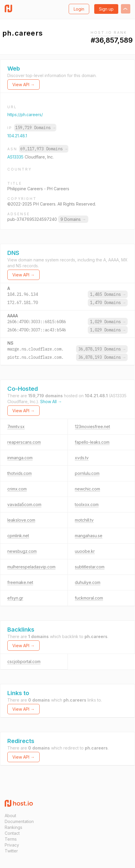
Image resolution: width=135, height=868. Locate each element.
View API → (23, 85)
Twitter (11, 851)
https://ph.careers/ (25, 115)
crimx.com (17, 489)
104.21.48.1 (17, 136)
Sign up (106, 9)
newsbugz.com (22, 551)
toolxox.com (87, 504)
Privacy (12, 845)
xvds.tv (82, 458)
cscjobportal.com (24, 661)
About (10, 816)
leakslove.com (21, 520)
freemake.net (20, 582)
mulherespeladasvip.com (31, 567)
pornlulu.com (87, 473)
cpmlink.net (18, 536)
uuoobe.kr (85, 551)
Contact (12, 833)
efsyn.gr (15, 598)
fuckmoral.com (89, 598)
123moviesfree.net (92, 427)
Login (79, 9)
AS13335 (16, 157)
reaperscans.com (24, 442)
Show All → (51, 402)
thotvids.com (20, 473)
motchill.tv (84, 520)
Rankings (14, 827)
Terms (11, 839)
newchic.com (87, 489)
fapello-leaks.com (92, 442)
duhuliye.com (88, 582)
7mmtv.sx (16, 427)
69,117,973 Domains (44, 149)
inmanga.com (20, 458)
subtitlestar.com (90, 567)
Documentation (19, 821)
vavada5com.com (24, 504)
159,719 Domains (35, 128)
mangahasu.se (89, 536)
